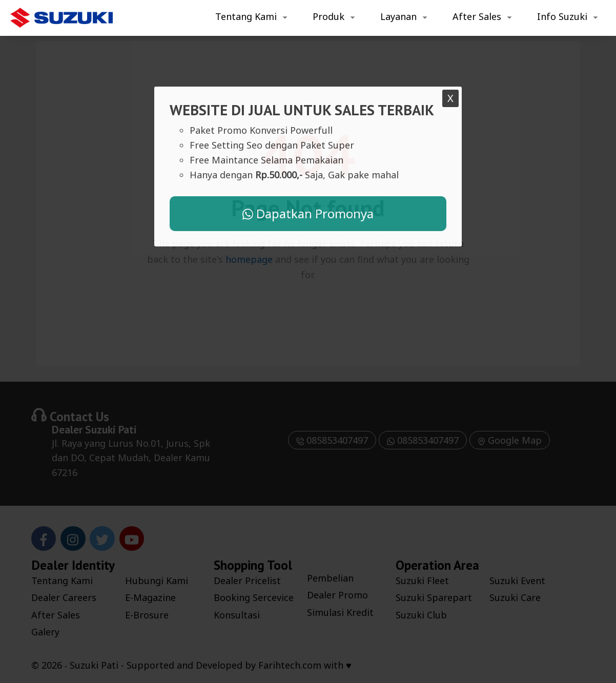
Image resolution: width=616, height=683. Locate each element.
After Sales (477, 16)
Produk (328, 16)
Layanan (398, 16)
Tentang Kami (246, 16)
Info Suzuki (562, 16)
